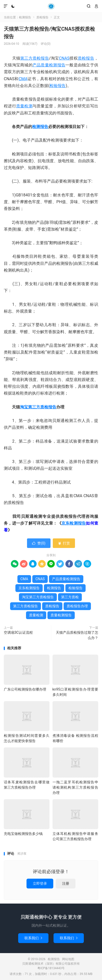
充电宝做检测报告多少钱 (23, 834)
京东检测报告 (74, 523)
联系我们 (33, 938)
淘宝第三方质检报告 (38, 407)
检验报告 (58, 86)
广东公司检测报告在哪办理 (25, 689)
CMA (23, 79)
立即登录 (40, 883)
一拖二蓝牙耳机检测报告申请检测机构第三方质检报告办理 (75, 787)
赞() (39, 543)
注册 (66, 883)
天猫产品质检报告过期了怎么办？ (77, 635)
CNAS (64, 58)
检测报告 (51, 6)
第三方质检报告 (35, 58)
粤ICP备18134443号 (51, 968)
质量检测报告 (61, 615)
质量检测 (24, 106)
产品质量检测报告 (49, 65)
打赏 (64, 543)
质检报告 (42, 17)
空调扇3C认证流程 (18, 632)
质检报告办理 (77, 606)
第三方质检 (70, 597)
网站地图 (68, 959)
